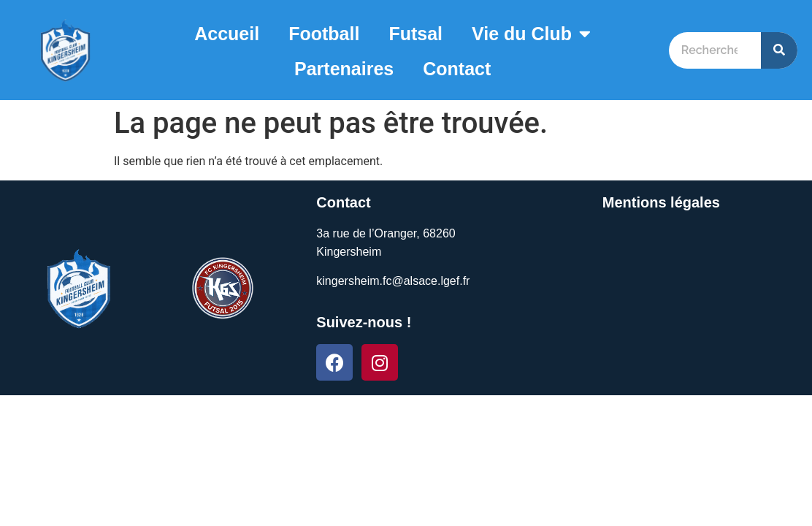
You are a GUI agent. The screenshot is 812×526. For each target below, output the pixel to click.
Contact (457, 69)
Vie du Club (531, 33)
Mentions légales (661, 202)
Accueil (227, 34)
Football (324, 34)
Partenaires (344, 69)
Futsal (415, 34)
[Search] (779, 50)
